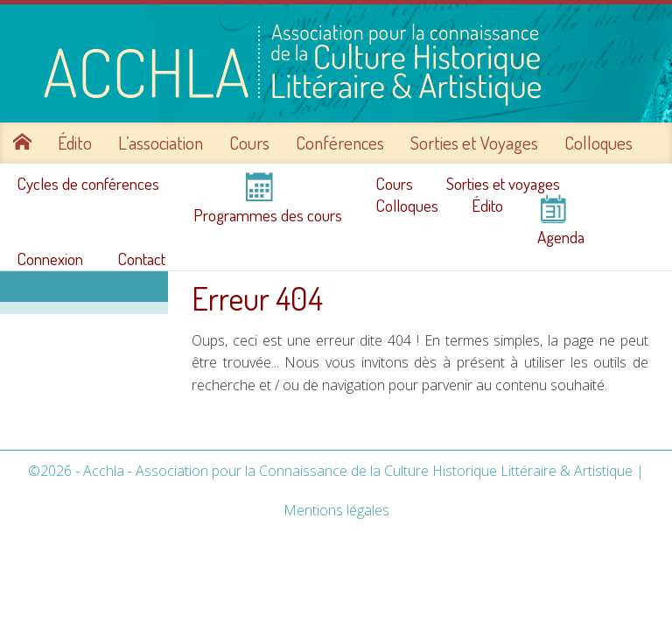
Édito (75, 143)
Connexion (50, 259)
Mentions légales (336, 510)
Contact (141, 259)
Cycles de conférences (88, 184)
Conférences (340, 143)
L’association (161, 143)
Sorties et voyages (503, 184)
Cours (249, 143)
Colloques (598, 143)
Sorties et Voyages (474, 143)
